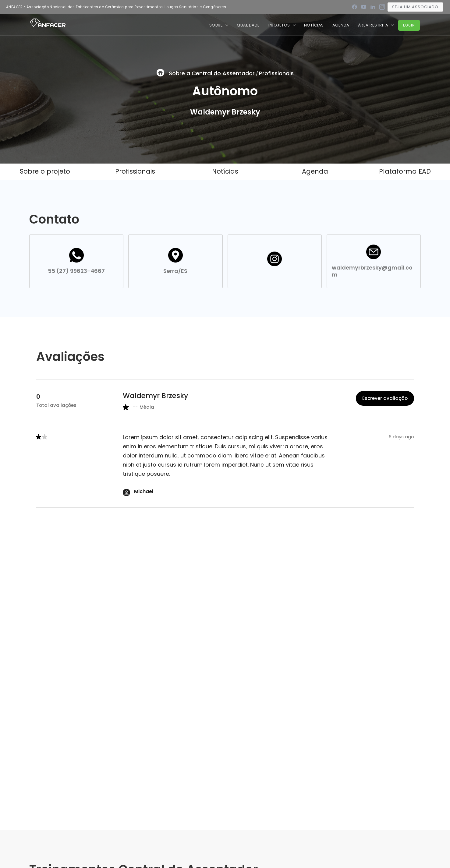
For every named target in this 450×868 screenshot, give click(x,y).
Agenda (341, 25)
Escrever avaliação (385, 398)
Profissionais (276, 73)
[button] (219, 25)
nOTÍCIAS (314, 25)
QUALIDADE (248, 25)
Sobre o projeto (45, 171)
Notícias (225, 171)
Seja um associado (415, 7)
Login (409, 25)
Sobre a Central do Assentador (212, 73)
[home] (48, 22)
